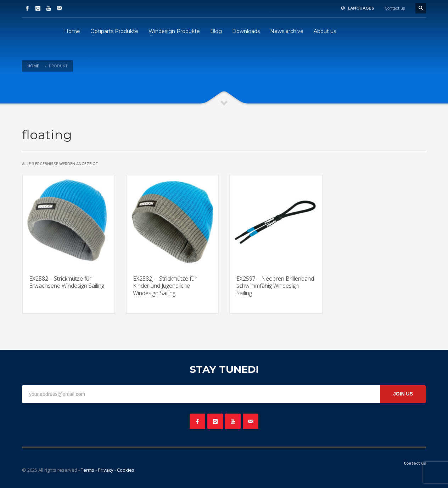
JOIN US (403, 394)
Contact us (395, 8)
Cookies (126, 470)
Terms (88, 470)
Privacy (106, 470)
